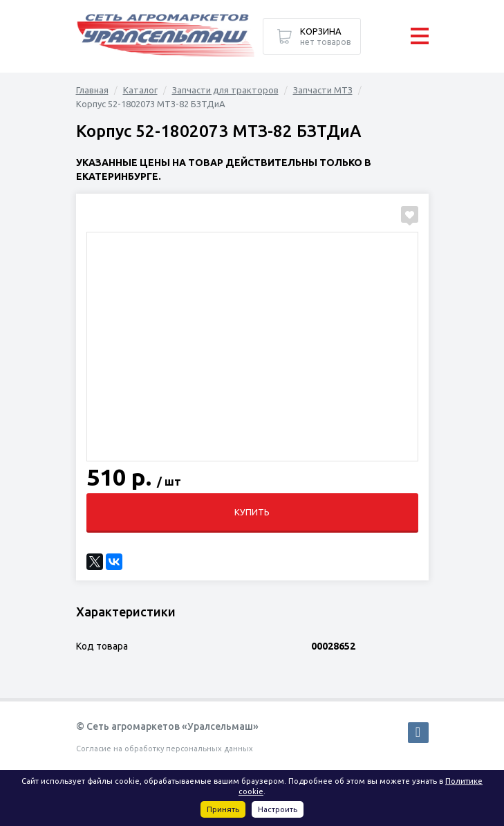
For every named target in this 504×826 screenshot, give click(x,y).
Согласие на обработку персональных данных (165, 749)
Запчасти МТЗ (323, 90)
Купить (252, 512)
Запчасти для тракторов (225, 90)
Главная (92, 90)
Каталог (140, 90)
